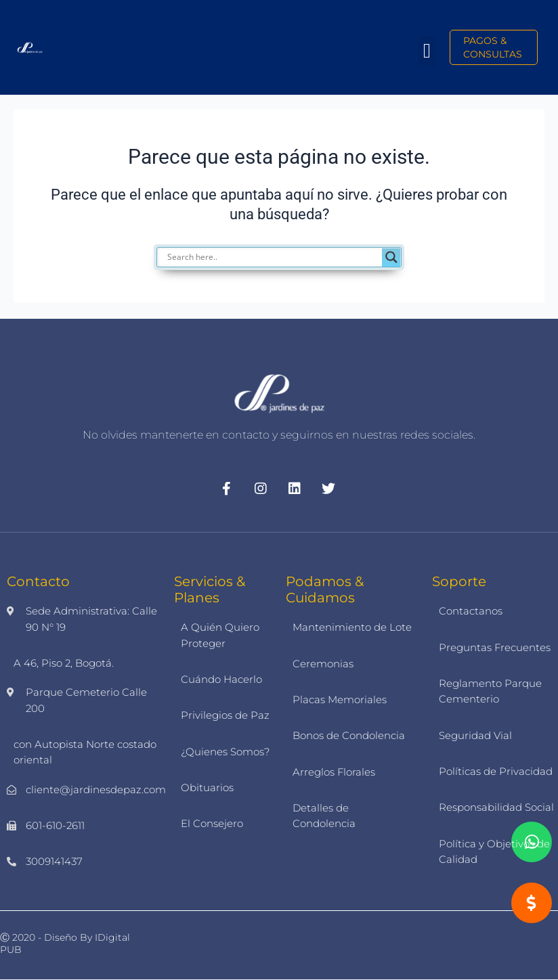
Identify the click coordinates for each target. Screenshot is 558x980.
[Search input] (273, 257)
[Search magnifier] (391, 257)
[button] (427, 51)
